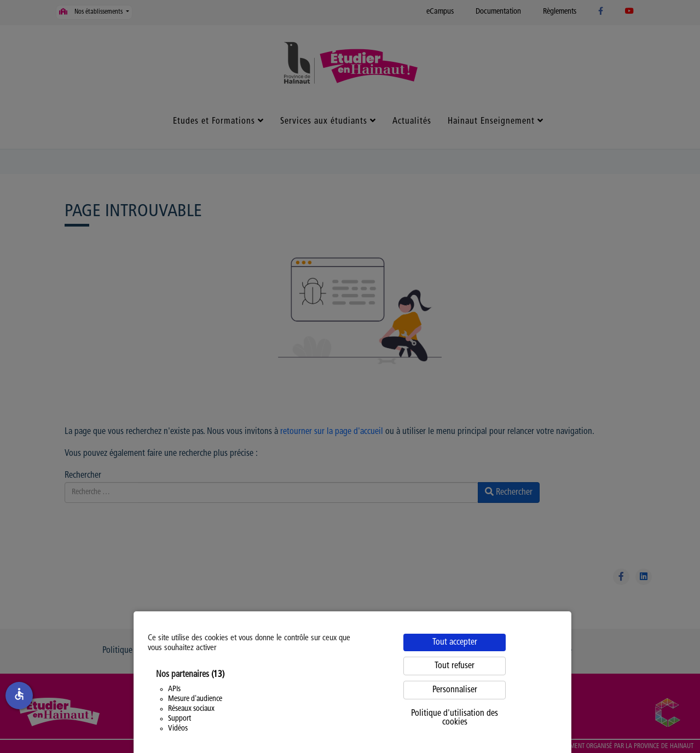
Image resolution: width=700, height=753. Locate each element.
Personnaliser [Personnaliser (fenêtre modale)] (455, 690)
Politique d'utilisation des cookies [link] (455, 718)
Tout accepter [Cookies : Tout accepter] (455, 642)
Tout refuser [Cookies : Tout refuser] (455, 666)
